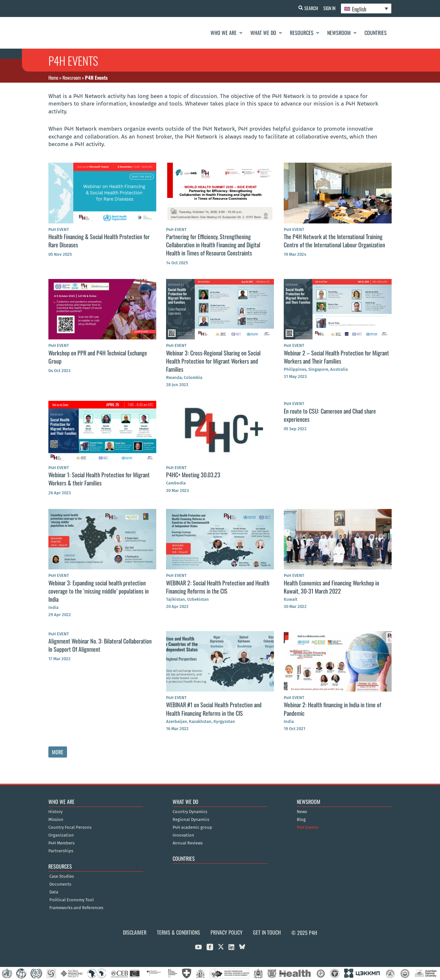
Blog (301, 820)
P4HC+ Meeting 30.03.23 (193, 475)
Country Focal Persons (70, 827)
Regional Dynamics (191, 820)
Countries (376, 33)
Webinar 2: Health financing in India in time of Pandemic (332, 709)
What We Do (263, 33)
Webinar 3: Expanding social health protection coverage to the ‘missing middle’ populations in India (99, 591)
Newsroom (339, 33)
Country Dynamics (190, 812)
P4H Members (61, 843)
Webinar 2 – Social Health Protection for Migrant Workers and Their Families (336, 357)
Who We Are (224, 33)
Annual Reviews (188, 843)
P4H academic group (192, 827)
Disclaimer (135, 932)
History (55, 812)
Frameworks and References (76, 908)
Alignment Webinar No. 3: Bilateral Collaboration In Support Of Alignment (100, 645)
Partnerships (61, 851)
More (58, 752)
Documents (60, 884)
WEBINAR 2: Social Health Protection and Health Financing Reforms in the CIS (218, 587)
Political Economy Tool (72, 900)
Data (54, 892)
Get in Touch (267, 932)
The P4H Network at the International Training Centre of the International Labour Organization (334, 241)
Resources (302, 33)
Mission (56, 820)
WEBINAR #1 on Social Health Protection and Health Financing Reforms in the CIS (214, 709)
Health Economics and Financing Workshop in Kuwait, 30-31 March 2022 (331, 587)
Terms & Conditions (178, 932)
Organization (61, 835)
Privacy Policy (227, 932)
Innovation (183, 835)
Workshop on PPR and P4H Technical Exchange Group (98, 357)
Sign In (328, 8)
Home (53, 77)
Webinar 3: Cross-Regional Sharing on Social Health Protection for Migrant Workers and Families (213, 361)
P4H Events (307, 827)
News (302, 812)
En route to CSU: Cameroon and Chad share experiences (330, 415)
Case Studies (62, 876)
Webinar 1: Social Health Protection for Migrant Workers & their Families (99, 479)
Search (309, 8)
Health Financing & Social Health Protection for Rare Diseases (99, 241)
